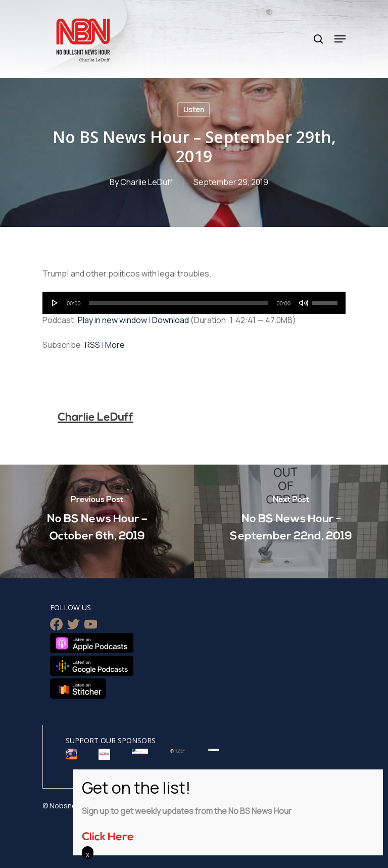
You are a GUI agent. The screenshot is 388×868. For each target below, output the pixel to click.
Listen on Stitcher (78, 689)
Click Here (108, 837)
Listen (194, 109)
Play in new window (112, 320)
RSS (92, 345)
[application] (194, 303)
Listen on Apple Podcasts (92, 643)
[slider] (179, 303)
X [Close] (88, 855)
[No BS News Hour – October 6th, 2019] (97, 521)
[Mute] (304, 303)
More (115, 345)
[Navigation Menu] (340, 39)
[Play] (55, 303)
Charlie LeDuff (147, 182)
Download (171, 320)
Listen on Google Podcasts (92, 666)
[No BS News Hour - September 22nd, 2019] (291, 521)
